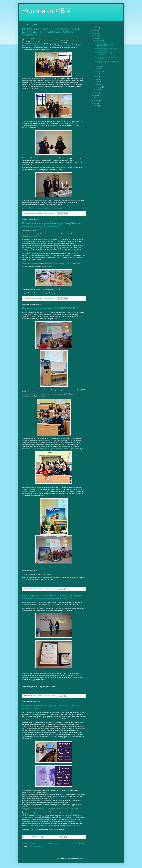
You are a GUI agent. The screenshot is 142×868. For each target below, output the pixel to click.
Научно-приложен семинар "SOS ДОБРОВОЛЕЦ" (50, 308)
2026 (96, 28)
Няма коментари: (50, 213)
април (98, 82)
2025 (96, 30)
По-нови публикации (29, 843)
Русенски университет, (37, 208)
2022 (96, 38)
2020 (96, 95)
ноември (99, 66)
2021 (96, 93)
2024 (96, 33)
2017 (96, 103)
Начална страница (54, 843)
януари (98, 90)
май (97, 79)
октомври (99, 69)
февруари (99, 87)
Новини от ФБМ (46, 11)
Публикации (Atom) (37, 846)
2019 (96, 98)
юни (97, 76)
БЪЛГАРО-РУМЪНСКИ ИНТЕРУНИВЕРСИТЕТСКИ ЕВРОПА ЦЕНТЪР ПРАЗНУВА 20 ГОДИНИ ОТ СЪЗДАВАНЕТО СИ (51, 32)
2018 (96, 101)
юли (97, 74)
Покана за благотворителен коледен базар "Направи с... (107, 49)
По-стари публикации (78, 843)
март (97, 84)
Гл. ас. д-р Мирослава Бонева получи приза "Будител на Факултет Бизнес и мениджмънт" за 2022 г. (52, 597)
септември (99, 71)
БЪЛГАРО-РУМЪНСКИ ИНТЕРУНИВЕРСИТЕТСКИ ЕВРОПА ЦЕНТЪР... (105, 44)
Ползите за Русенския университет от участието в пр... (107, 62)
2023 (96, 36)
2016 (96, 106)
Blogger (82, 858)
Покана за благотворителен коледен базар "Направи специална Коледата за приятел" (52, 225)
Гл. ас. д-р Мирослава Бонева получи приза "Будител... (107, 58)
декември (99, 41)
